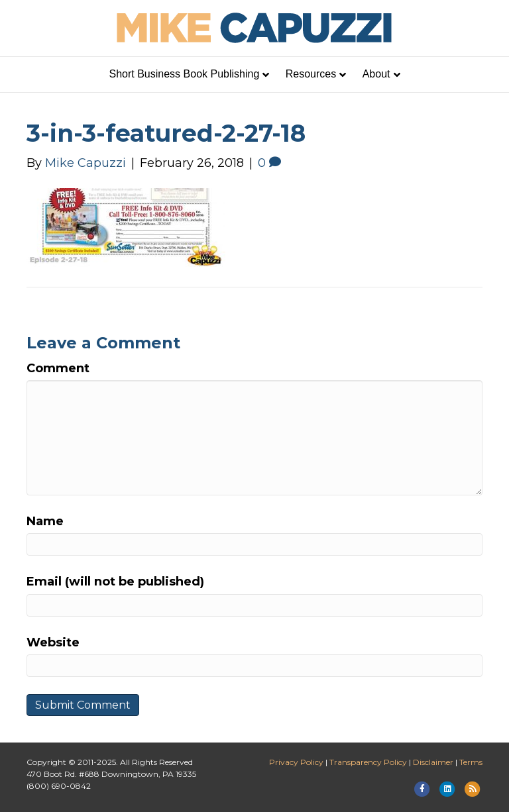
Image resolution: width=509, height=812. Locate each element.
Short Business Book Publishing (185, 74)
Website (53, 642)
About (376, 74)
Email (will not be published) (115, 582)
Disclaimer (433, 762)
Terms (471, 762)
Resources (311, 74)
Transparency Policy (368, 762)
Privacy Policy (296, 762)
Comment (58, 368)
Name (45, 521)
